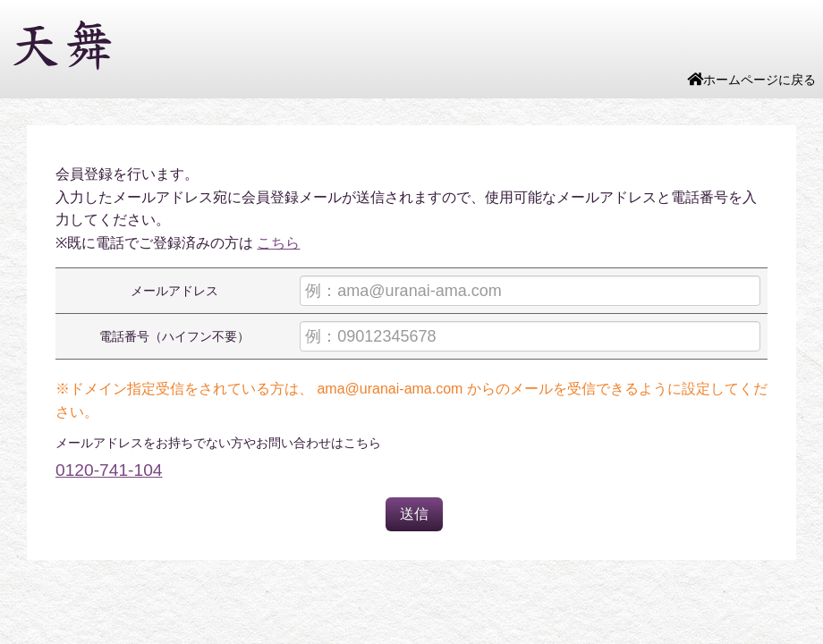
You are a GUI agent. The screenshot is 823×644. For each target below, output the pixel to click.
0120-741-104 (109, 470)
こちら (278, 243)
